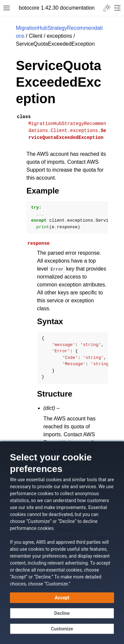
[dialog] (62, 543)
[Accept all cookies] (62, 598)
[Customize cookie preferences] (62, 629)
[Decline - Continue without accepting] (62, 613)
